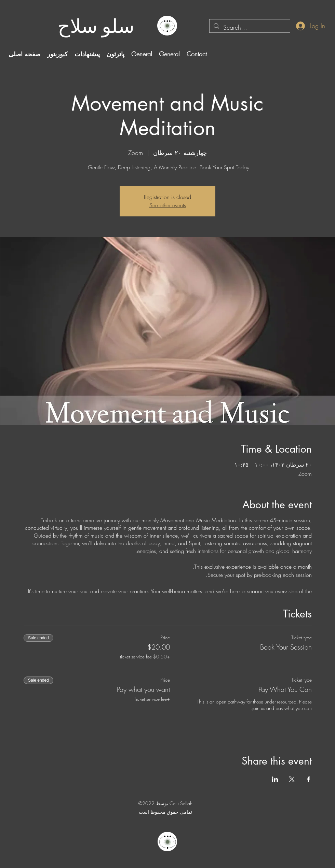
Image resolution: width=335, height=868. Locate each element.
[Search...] (249, 28)
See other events (168, 205)
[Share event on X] (292, 779)
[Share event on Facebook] (309, 779)
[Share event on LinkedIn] (275, 779)
